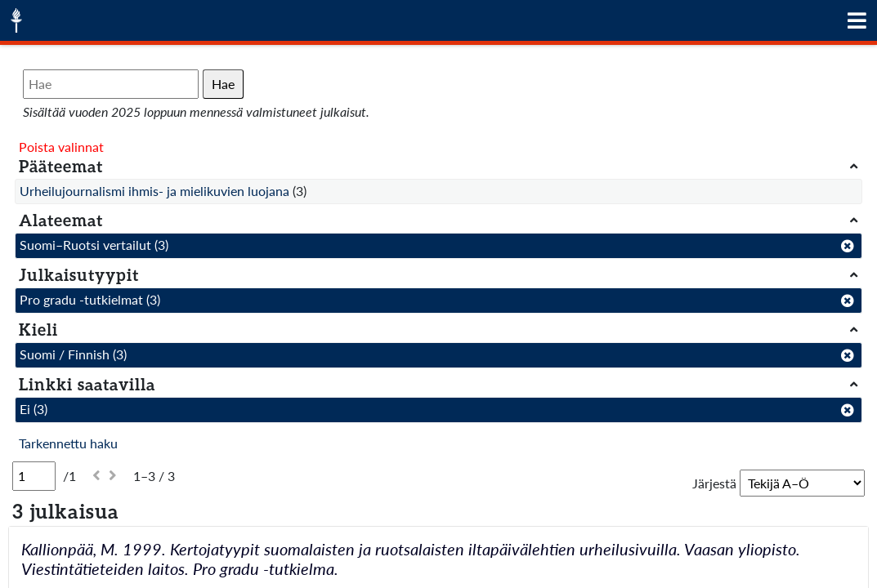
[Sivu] (34, 476)
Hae (223, 84)
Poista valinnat (61, 147)
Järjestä (714, 483)
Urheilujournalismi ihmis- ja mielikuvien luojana (154, 191)
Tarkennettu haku (68, 443)
